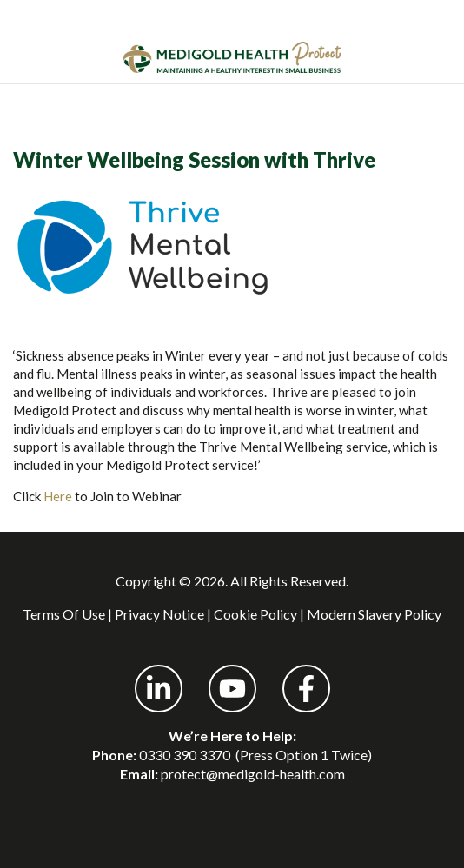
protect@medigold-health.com (253, 774)
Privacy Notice (159, 614)
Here (58, 496)
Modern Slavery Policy (374, 614)
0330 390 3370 (185, 755)
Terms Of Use (64, 614)
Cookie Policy (255, 614)
